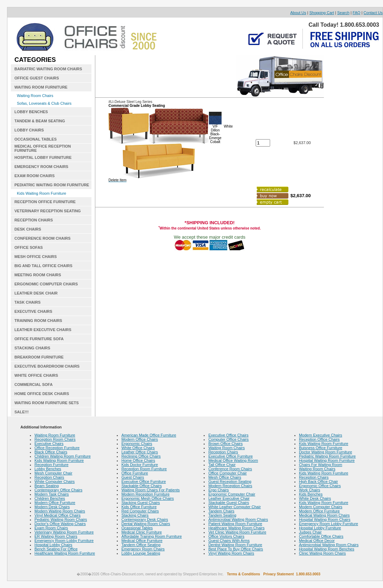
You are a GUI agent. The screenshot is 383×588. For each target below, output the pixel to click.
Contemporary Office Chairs (58, 490)
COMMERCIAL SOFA (34, 385)
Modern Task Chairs (52, 494)
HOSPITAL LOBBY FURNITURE (43, 157)
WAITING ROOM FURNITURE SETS (47, 403)
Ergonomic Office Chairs (320, 486)
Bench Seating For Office (56, 549)
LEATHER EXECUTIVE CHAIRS (43, 330)
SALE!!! (21, 412)
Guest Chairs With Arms (229, 541)
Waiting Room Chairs (35, 96)
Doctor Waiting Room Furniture (325, 452)
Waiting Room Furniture (55, 435)
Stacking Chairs (135, 515)
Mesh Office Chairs (225, 477)
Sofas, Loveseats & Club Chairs (44, 103)
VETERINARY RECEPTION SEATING (48, 211)
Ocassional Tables (137, 528)
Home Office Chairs (138, 460)
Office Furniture (135, 473)
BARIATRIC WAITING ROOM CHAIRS (48, 69)
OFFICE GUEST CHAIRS (37, 78)
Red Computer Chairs (140, 511)
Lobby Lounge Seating (141, 553)
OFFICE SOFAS (29, 247)
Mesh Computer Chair (53, 473)
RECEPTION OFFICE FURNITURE (45, 202)
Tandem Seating (222, 515)
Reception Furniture (52, 465)
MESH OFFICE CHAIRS (36, 257)
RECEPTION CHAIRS (34, 220)
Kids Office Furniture (139, 507)
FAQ (357, 13)
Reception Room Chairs (55, 439)
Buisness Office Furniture (321, 448)
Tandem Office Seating (141, 545)
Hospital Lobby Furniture (320, 528)
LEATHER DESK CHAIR (36, 293)
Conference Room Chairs (230, 469)
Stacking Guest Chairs (141, 503)
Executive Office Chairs (228, 435)
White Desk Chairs (315, 498)
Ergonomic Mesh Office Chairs (148, 498)
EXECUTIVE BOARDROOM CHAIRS (47, 366)
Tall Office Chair (222, 465)
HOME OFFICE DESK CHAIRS (42, 394)
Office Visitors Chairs (226, 536)
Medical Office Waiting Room (233, 460)
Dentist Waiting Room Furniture (235, 545)
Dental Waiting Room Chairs (146, 524)
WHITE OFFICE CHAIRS (36, 375)
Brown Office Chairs (225, 444)
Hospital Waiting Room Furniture (327, 460)
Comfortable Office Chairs (321, 536)
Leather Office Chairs (140, 452)
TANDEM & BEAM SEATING (40, 121)
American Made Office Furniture (149, 435)
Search (343, 13)
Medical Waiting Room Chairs (324, 515)
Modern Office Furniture (55, 503)
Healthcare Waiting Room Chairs (236, 528)
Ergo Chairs (218, 490)
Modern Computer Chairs (321, 507)
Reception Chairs (49, 477)
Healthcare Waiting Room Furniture (65, 553)
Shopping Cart (321, 13)
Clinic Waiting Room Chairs (322, 553)
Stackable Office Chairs (142, 486)
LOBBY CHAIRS (29, 130)
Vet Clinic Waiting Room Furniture (237, 532)
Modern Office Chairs (140, 439)
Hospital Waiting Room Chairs (325, 519)
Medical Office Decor (317, 541)
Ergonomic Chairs (137, 444)
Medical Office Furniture (142, 541)
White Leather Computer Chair (234, 507)
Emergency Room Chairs (143, 549)
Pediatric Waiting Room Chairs (61, 519)
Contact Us (373, 13)
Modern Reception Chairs (230, 486)
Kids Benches (311, 494)
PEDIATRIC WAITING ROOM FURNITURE (52, 185)
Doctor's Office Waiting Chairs (60, 524)
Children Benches (50, 498)
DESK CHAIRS (28, 229)
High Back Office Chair (318, 482)
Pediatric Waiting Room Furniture (327, 456)
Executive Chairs (49, 444)
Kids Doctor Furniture (140, 465)
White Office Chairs (138, 448)
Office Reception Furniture (57, 448)
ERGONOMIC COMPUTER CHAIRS (46, 284)
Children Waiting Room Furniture (63, 456)
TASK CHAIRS (27, 302)
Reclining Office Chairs (141, 456)
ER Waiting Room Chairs (56, 536)
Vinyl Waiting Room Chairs (231, 553)
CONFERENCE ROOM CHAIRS (43, 238)
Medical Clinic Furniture (142, 532)
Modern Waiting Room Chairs (60, 511)
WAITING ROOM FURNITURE (41, 87)
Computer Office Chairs (228, 439)
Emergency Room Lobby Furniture (64, 541)
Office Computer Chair (227, 473)
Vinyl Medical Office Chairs (58, 515)
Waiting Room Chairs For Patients (151, 490)
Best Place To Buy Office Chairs (236, 549)
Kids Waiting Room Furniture (42, 193)
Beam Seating (47, 486)
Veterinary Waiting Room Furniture (64, 532)
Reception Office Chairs (319, 439)
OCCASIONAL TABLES (36, 139)
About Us (298, 13)
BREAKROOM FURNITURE (39, 357)
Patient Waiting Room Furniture (235, 524)
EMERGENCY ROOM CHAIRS (41, 167)
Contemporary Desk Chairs (145, 519)
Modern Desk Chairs (52, 507)
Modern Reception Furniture (145, 494)
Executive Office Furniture (143, 482)
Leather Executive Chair (229, 498)
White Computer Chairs (55, 482)
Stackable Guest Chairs (229, 503)
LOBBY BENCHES (31, 112)
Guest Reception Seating (230, 482)
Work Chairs (309, 490)
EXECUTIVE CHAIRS (33, 311)
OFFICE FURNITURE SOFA (39, 339)
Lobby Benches (48, 469)
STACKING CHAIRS (32, 348)
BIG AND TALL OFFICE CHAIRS (43, 266)
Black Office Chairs (51, 452)
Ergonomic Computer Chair (232, 494)
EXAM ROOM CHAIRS (34, 176)
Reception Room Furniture (144, 469)
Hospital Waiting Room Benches (327, 549)
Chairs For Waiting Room (321, 465)
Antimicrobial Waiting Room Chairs (238, 519)
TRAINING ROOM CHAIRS (38, 321)
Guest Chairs (133, 477)
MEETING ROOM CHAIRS (38, 275)
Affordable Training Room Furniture (152, 536)
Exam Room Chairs (51, 528)
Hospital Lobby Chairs (53, 545)
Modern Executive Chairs (321, 435)
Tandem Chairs (221, 511)
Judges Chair (310, 532)
